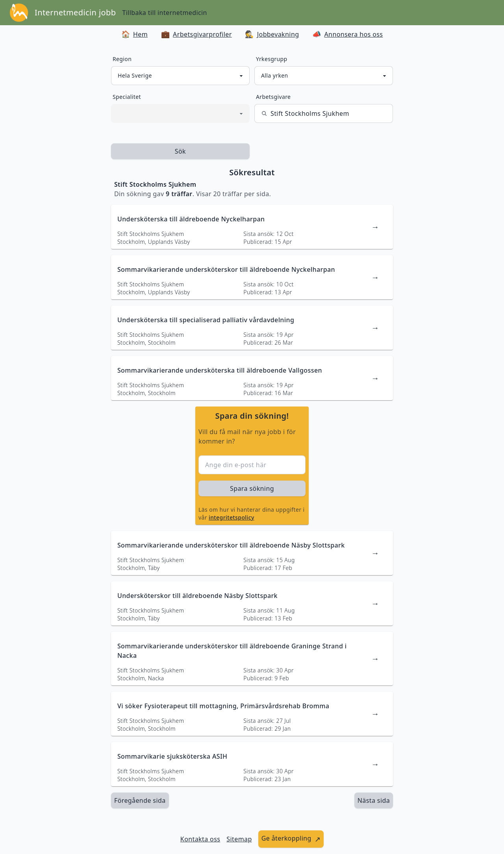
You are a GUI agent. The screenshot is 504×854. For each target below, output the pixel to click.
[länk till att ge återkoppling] (291, 839)
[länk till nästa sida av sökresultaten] (374, 800)
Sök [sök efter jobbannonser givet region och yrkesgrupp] (180, 151)
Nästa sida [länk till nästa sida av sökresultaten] (374, 800)
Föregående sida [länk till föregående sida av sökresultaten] (140, 800)
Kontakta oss (200, 839)
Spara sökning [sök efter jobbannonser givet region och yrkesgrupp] (252, 488)
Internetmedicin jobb (75, 12)
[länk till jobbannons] (252, 227)
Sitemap (239, 839)
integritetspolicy (232, 517)
